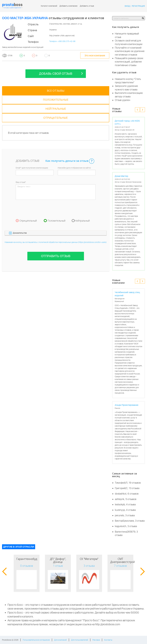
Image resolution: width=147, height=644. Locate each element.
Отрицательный (28, 194)
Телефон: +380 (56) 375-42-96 (62, 41)
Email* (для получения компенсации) (32, 141)
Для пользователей (80, 640)
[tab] (13, 91)
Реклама (96, 640)
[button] (56, 206)
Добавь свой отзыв (61, 73)
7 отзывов (120, 566)
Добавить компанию (69, 6)
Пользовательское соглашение (36, 640)
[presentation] (37, 182)
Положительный (56, 194)
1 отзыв (58, 566)
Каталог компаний (49, 6)
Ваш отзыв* (21, 155)
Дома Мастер (121, 176)
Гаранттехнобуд (27, 559)
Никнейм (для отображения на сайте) (74, 141)
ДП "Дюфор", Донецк (58, 560)
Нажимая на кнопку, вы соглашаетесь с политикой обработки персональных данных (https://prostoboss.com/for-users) (56, 215)
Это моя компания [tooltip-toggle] (95, 55)
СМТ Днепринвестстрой (123, 560)
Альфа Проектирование (127, 405)
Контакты (108, 640)
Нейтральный (82, 194)
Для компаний (60, 640)
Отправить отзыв (56, 229)
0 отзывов (27, 566)
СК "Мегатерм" (89, 559)
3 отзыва (89, 566)
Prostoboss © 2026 (10, 640)
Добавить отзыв (87, 6)
